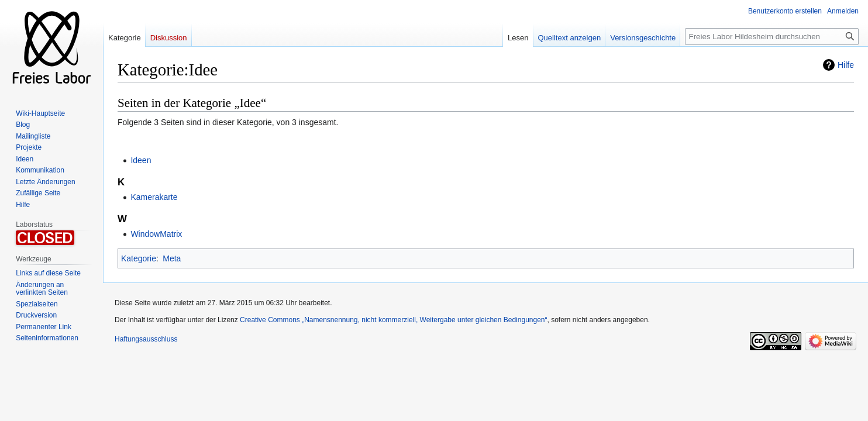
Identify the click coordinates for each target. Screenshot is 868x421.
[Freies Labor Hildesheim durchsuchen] (772, 37)
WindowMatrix (156, 234)
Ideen (141, 160)
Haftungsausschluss (146, 339)
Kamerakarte (154, 197)
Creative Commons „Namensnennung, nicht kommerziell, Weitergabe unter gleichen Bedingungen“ (393, 320)
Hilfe (846, 65)
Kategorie (139, 258)
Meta (172, 258)
